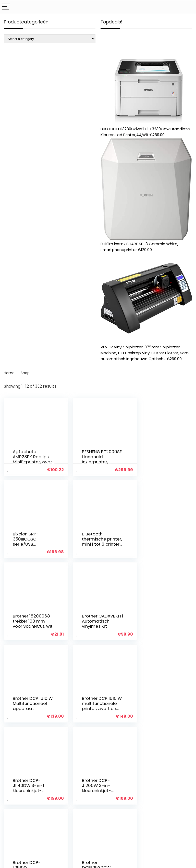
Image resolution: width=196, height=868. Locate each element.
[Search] (188, 7)
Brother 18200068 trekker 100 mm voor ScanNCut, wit (96, 541)
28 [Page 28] (124, 735)
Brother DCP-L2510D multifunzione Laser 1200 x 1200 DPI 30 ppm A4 (95, 707)
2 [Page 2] (72, 735)
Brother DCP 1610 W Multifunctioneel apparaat (30, 623)
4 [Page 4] (88, 735)
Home (9, 373)
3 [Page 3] (80, 735)
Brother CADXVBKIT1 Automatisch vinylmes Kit (156, 541)
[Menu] (6, 7)
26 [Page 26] (106, 735)
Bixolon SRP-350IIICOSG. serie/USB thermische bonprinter (155, 462)
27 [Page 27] (115, 735)
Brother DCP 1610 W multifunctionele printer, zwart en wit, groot (95, 625)
